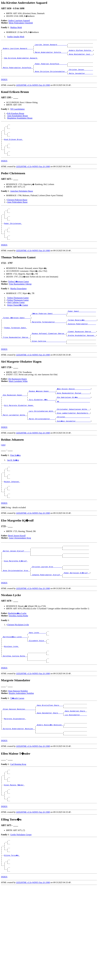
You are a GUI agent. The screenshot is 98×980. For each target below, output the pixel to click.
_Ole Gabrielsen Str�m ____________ (73, 423)
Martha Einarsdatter (18, 308)
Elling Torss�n (12, 919)
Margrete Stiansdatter (15, 770)
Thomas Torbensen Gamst (15, 350)
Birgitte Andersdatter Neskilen (21, 741)
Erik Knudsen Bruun (16, 120)
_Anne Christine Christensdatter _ (50, 78)
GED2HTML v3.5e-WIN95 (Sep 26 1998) (33, 92)
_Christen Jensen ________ (81, 75)
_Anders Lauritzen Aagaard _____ (18, 50)
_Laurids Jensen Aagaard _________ (50, 45)
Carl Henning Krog (18, 818)
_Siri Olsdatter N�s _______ (42, 425)
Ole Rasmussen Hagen (17, 404)
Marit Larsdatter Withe (18, 406)
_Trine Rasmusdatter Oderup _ (16, 361)
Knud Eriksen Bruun (13, 149)
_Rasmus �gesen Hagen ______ (42, 416)
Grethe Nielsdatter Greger (21, 895)
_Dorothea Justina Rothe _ (15, 703)
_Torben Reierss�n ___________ (82, 340)
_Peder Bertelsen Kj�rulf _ (77, 614)
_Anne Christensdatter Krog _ (16, 612)
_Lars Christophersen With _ (42, 439)
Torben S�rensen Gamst (19, 301)
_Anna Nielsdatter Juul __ (81, 57)
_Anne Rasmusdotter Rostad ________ (73, 418)
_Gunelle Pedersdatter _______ (81, 345)
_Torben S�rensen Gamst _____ (17, 338)
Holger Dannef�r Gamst (18, 325)
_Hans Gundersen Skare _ (75, 761)
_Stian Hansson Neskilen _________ (19, 759)
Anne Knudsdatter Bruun (17, 122)
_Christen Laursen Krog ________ (47, 607)
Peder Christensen (13, 240)
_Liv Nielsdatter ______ (75, 765)
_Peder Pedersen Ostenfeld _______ (50, 68)
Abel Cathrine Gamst (16, 322)
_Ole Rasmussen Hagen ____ (15, 421)
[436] (3, 475)
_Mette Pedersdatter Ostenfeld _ (18, 73)
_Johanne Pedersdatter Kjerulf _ (47, 616)
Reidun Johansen (12, 515)
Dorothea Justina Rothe (18, 658)
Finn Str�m (15, 485)
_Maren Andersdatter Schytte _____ (50, 55)
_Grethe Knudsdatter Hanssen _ (81, 359)
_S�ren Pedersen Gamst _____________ (49, 333)
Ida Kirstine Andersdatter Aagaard (21, 61)
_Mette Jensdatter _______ (81, 80)
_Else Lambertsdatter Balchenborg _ (73, 441)
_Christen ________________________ (73, 446)
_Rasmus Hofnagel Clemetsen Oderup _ (48, 356)
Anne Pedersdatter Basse (17, 215)
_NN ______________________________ (73, 428)
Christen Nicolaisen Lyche (18, 666)
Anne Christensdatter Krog (20, 574)
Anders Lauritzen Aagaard (19, 21)
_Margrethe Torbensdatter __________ (48, 343)
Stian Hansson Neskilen (18, 739)
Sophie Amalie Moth (16, 37)
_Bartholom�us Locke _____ (15, 680)
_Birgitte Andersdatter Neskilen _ (19, 782)
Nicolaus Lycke (11, 691)
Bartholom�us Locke (17, 655)
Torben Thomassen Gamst (18, 317)
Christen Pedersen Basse (17, 213)
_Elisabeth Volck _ (37, 684)
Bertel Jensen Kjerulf (17, 572)
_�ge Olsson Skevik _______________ (73, 414)
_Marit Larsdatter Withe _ (15, 444)
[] (3, 544)
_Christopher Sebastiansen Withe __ (73, 437)
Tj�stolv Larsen (17, 746)
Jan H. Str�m (13, 490)
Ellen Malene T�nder (14, 842)
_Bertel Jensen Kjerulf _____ (16, 589)
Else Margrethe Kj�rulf (16, 600)
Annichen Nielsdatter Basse (22, 204)
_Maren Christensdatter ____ (42, 448)
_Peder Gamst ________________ (81, 331)
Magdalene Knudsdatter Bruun (20, 125)
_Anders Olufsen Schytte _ (81, 52)
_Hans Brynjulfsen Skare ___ (50, 754)
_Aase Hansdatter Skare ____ (50, 763)
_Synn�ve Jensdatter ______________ (73, 451)
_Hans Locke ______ (37, 675)
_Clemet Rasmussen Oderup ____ (81, 354)
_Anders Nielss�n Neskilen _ (50, 777)
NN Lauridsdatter (17, 116)
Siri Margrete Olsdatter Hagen (19, 432)
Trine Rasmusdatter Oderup (20, 304)
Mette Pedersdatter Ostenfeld (21, 23)
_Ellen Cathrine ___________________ (48, 366)
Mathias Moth (16, 27)
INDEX (4, 86)
